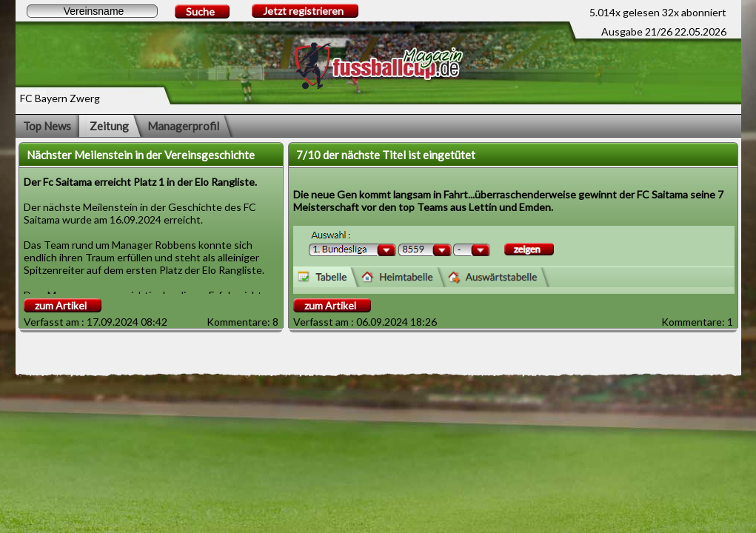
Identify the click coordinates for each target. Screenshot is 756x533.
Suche (200, 11)
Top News (47, 126)
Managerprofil (183, 126)
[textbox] (92, 11)
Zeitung (109, 126)
